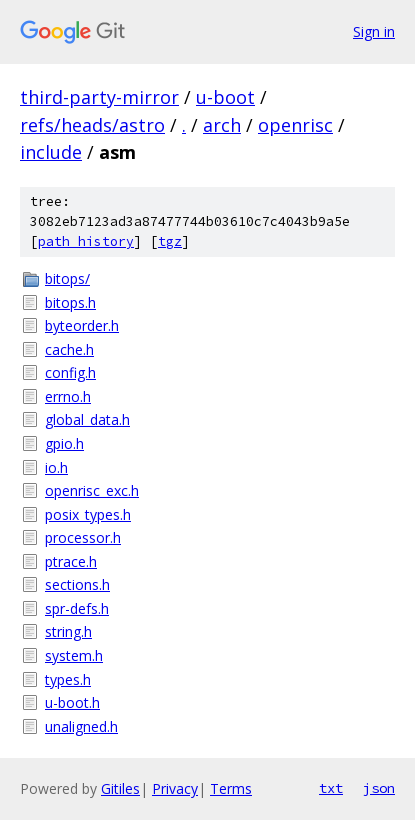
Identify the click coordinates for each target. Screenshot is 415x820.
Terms (231, 788)
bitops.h (70, 302)
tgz (170, 241)
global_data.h (87, 419)
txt (331, 788)
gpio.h (64, 443)
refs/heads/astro (92, 125)
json (379, 788)
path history (86, 241)
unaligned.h (81, 726)
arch (222, 125)
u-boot (225, 97)
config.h (70, 372)
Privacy (175, 788)
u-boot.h (72, 702)
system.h (74, 655)
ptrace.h (71, 561)
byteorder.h (82, 325)
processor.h (83, 537)
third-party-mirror (99, 97)
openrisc (295, 125)
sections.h (77, 584)
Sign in (374, 31)
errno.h (68, 396)
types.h (68, 679)
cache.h (69, 349)
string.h (68, 631)
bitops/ (67, 278)
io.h (56, 467)
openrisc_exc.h (92, 490)
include (51, 152)
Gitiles (120, 788)
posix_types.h (88, 514)
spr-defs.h (77, 608)
